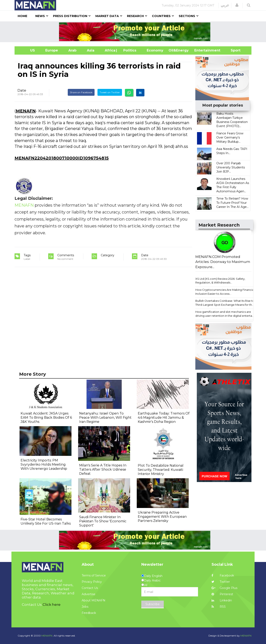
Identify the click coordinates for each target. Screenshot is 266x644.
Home (22, 16)
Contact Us (90, 588)
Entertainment (201, 50)
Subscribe (153, 604)
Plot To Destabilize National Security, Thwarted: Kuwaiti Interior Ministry (161, 470)
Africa (110, 50)
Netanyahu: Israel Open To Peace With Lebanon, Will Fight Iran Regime (105, 418)
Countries (161, 16)
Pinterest (222, 594)
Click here (52, 605)
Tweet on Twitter (110, 92)
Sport (233, 50)
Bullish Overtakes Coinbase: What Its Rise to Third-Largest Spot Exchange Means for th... (225, 303)
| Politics (129, 50)
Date (22, 90)
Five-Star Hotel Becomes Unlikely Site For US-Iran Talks (46, 521)
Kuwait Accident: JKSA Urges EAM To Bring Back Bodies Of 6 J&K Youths (46, 418)
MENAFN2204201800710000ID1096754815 (62, 158)
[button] (237, 5)
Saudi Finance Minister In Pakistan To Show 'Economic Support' (103, 521)
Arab (72, 50)
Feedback (89, 613)
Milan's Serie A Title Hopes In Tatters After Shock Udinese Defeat (103, 469)
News (40, 16)
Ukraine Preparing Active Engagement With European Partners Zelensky (162, 517)
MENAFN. (47, 636)
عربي (225, 5)
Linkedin (222, 600)
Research (135, 16)
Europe (52, 50)
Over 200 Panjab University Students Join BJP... (231, 167)
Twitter (221, 582)
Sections (187, 16)
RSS (219, 607)
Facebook (223, 575)
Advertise (89, 594)
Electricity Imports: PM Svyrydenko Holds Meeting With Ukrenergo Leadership (44, 464)
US (27, 50)
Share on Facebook (81, 92)
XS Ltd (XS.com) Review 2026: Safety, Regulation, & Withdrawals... (220, 281)
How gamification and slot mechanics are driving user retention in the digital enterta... (225, 314)
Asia (91, 50)
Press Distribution (70, 16)
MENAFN (26, 111)
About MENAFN (94, 600)
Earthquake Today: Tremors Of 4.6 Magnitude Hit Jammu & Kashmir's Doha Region (164, 418)
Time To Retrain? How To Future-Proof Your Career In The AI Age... (232, 203)
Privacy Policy (92, 582)
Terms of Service (94, 575)
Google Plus (224, 588)
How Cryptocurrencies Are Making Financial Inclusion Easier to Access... (225, 292)
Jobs (85, 607)
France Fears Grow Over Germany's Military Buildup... (230, 137)
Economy (155, 50)
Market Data (107, 16)
